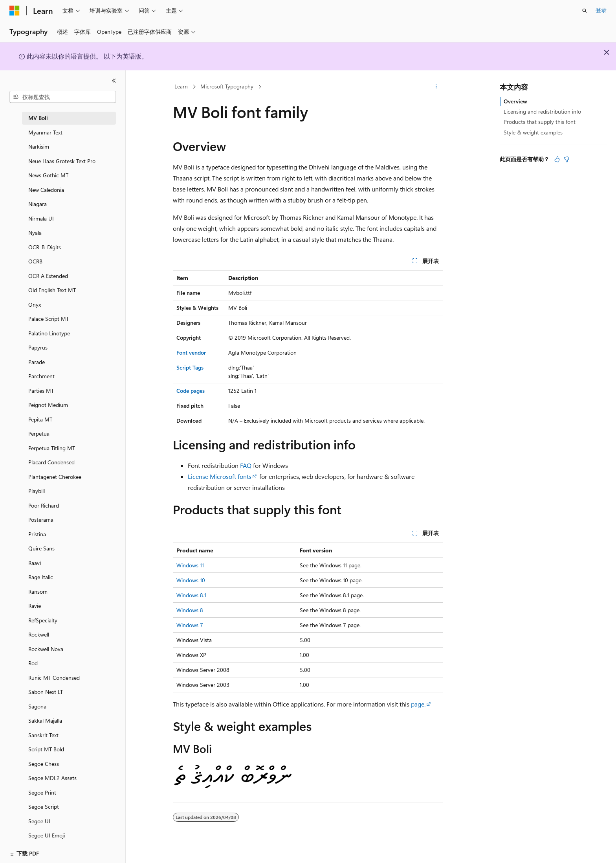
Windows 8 (190, 610)
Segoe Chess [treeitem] (44, 764)
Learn (181, 86)
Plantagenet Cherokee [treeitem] (55, 477)
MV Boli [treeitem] (38, 118)
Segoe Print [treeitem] (42, 792)
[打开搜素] (585, 11)
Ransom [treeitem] (38, 592)
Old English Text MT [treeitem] (52, 290)
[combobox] (63, 97)
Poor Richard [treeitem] (44, 505)
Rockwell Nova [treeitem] (46, 649)
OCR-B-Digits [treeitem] (45, 247)
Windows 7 (190, 625)
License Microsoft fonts (220, 476)
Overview (515, 101)
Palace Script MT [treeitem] (49, 319)
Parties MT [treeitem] (41, 391)
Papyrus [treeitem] (38, 347)
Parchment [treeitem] (41, 376)
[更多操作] (436, 87)
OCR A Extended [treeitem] (48, 276)
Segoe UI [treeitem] (39, 821)
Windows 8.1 (191, 595)
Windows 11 (190, 565)
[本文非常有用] (557, 159)
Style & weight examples (533, 132)
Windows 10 (191, 580)
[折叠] (114, 81)
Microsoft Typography (227, 86)
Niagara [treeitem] (38, 204)
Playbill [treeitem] (37, 491)
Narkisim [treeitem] (39, 146)
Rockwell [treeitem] (39, 634)
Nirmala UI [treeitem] (41, 218)
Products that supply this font (540, 122)
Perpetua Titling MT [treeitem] (52, 448)
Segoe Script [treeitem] (44, 807)
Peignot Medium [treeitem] (48, 405)
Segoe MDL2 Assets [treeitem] (52, 778)
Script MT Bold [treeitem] (46, 749)
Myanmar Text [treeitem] (45, 132)
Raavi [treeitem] (35, 563)
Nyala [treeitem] (35, 233)
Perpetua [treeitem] (39, 433)
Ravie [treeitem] (35, 606)
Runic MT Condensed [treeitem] (54, 678)
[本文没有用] (566, 159)
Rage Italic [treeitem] (41, 577)
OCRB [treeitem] (35, 261)
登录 (601, 10)
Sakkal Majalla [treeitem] (45, 720)
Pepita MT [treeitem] (40, 419)
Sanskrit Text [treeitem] (43, 735)
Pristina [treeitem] (37, 534)
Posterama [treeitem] (41, 520)
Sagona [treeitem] (37, 706)
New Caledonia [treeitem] (46, 190)
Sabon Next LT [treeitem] (46, 692)
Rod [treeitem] (33, 663)
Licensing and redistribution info (542, 111)
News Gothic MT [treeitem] (48, 175)
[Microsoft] (15, 11)
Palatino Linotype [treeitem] (49, 333)
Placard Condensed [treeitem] (51, 462)
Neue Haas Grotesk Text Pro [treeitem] (62, 161)
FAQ (246, 465)
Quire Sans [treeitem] (41, 548)
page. (418, 704)
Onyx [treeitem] (35, 305)
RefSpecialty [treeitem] (43, 620)
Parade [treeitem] (37, 362)
